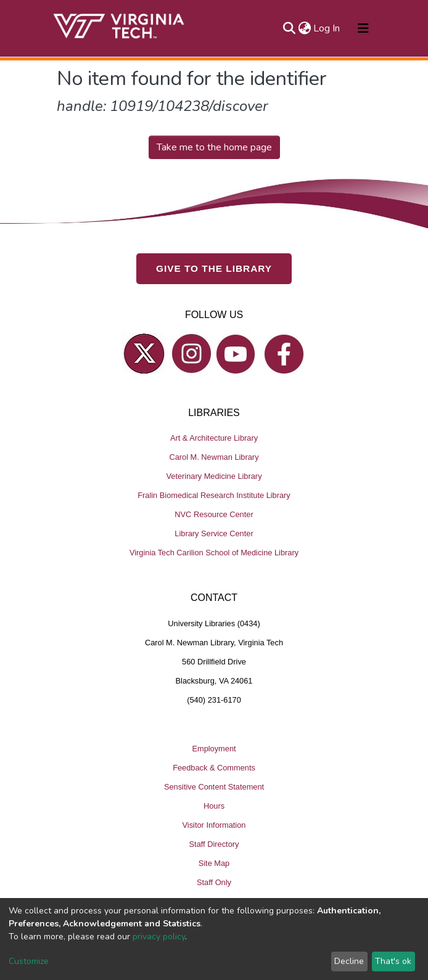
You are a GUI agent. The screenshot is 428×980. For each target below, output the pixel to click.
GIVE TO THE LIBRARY (214, 268)
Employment (214, 748)
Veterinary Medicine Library (214, 476)
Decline (349, 961)
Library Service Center (214, 533)
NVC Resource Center (214, 514)
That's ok (393, 961)
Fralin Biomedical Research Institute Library (214, 495)
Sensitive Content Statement (214, 786)
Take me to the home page (214, 147)
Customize (29, 961)
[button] (304, 28)
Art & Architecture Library (214, 438)
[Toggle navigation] (363, 28)
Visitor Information (214, 824)
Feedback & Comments (214, 767)
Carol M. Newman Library (214, 457)
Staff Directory (214, 843)
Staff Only (214, 882)
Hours (214, 805)
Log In (327, 28)
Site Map (214, 863)
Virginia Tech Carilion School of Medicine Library (214, 553)
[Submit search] (289, 28)
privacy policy (159, 937)
